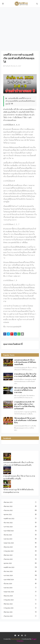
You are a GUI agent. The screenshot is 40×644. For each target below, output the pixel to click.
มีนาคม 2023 (20, 535)
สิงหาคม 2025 (20, 612)
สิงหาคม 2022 (20, 506)
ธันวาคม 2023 (20, 571)
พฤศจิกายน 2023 (20, 567)
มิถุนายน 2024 (20, 596)
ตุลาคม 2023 (20, 563)
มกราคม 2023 (20, 527)
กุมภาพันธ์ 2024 (20, 579)
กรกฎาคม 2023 (20, 551)
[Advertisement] (20, 29)
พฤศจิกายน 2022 (20, 518)
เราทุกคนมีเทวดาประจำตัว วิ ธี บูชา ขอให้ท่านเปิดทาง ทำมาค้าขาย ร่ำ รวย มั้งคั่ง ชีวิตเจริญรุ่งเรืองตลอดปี (24, 405)
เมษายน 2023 (20, 539)
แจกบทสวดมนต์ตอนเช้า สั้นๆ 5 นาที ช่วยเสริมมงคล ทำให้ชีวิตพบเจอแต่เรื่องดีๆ (25, 362)
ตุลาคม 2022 (20, 514)
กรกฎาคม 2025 (20, 608)
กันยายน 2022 (20, 510)
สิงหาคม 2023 (20, 555)
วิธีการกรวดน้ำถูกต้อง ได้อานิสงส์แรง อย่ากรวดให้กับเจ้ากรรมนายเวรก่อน (25, 390)
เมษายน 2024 (20, 588)
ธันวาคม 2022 (20, 523)
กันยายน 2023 (20, 559)
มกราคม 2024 (20, 575)
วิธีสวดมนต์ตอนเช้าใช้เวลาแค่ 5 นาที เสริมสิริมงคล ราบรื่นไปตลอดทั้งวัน (25, 420)
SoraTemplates (16, 639)
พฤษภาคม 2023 (20, 543)
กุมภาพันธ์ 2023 (20, 531)
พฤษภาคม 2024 (20, 592)
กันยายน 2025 (20, 616)
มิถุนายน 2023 (20, 547)
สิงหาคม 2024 (20, 604)
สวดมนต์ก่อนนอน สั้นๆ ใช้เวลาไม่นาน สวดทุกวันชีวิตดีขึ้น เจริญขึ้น (25, 375)
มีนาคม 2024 (20, 584)
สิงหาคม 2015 (20, 502)
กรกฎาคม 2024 (20, 600)
